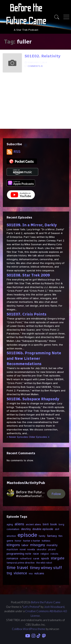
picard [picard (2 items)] (52, 549)
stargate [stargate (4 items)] (58, 558)
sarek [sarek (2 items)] (36, 559)
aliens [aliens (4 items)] (19, 524)
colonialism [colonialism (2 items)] (13, 529)
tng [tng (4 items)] (9, 573)
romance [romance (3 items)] (12, 558)
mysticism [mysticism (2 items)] (12, 549)
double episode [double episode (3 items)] (43, 529)
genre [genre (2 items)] (10, 541)
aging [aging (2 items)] (10, 524)
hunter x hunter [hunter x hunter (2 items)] (32, 541)
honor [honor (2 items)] (18, 541)
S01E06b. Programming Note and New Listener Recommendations (34, 358)
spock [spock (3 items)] (45, 558)
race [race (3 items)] (36, 554)
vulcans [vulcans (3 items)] (39, 573)
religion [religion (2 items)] (45, 554)
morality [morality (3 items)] (52, 545)
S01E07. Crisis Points (27, 314)
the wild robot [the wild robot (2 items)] (44, 563)
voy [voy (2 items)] (31, 573)
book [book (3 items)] (54, 524)
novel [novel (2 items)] (23, 549)
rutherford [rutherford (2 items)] (26, 559)
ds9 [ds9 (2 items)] (57, 529)
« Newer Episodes (17, 437)
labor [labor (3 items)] (25, 545)
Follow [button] (56, 494)
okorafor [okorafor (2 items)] (42, 549)
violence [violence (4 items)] (20, 573)
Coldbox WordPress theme (29, 629)
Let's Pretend (31, 607)
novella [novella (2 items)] (31, 549)
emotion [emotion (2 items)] (11, 536)
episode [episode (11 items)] (27, 535)
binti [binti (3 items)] (46, 524)
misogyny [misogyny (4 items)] (37, 545)
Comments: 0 (35, 66)
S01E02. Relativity (43, 56)
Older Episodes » (39, 437)
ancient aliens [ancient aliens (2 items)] (33, 524)
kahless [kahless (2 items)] (46, 541)
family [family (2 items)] (42, 536)
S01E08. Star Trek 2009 (28, 275)
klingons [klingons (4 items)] (13, 545)
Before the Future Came (46, 602)
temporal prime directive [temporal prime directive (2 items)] (21, 563)
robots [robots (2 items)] (54, 554)
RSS (14, 152)
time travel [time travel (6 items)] (17, 568)
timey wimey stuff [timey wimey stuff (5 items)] (46, 568)
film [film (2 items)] (60, 536)
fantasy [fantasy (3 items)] (52, 536)
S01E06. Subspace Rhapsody (33, 399)
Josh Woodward (54, 607)
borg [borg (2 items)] (61, 524)
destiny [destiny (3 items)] (26, 529)
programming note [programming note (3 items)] (19, 554)
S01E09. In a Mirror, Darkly (32, 225)
